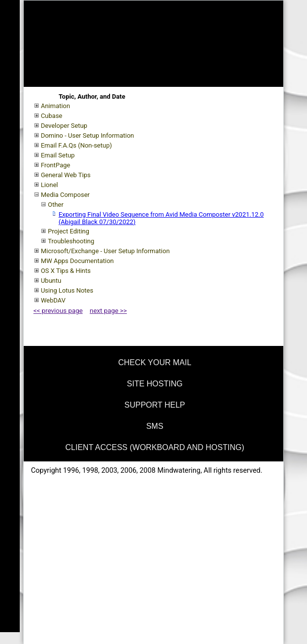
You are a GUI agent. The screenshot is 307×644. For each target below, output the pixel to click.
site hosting (155, 384)
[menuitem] (154, 361)
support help (155, 405)
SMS (155, 426)
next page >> (108, 311)
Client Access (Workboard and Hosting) (154, 447)
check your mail (154, 362)
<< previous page (58, 311)
